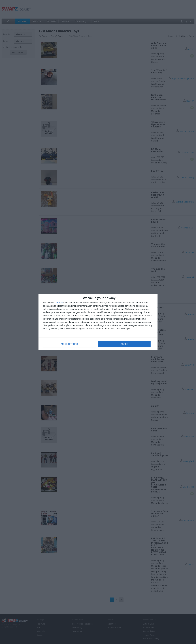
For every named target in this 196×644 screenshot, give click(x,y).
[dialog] (98, 322)
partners (59, 303)
